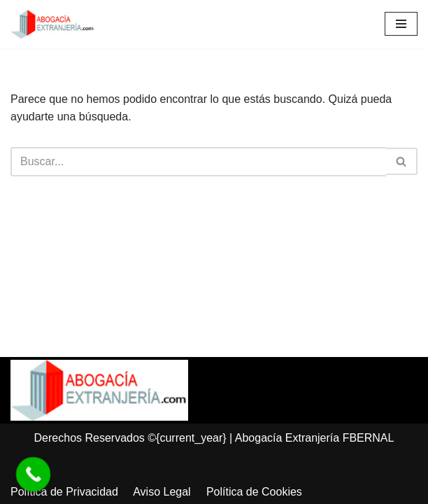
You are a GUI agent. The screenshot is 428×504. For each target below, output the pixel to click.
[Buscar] (198, 162)
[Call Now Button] (34, 475)
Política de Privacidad (64, 492)
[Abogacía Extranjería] (52, 24)
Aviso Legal (162, 492)
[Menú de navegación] (401, 24)
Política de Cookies (254, 492)
